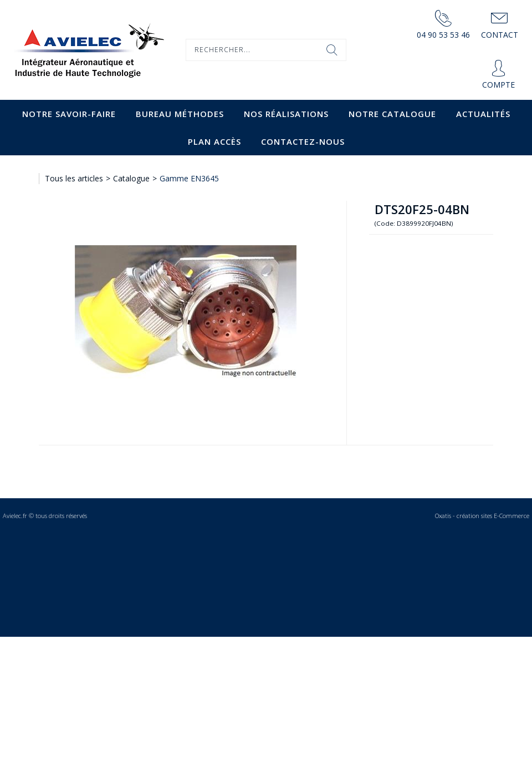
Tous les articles (74, 178)
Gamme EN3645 (189, 178)
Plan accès (214, 141)
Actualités (483, 114)
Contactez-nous (303, 141)
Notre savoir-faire (69, 114)
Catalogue (131, 178)
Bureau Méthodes (180, 114)
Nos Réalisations (286, 114)
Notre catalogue (392, 114)
